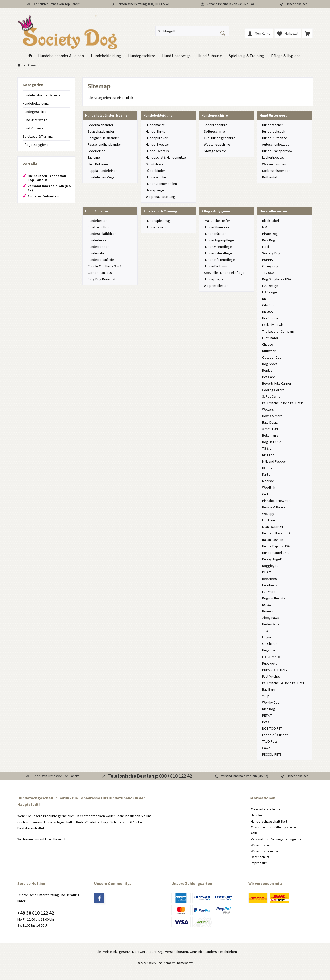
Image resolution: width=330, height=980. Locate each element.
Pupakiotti (270, 663)
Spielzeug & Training (38, 136)
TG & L (267, 448)
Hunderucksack (274, 131)
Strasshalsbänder (101, 131)
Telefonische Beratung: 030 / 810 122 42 (143, 4)
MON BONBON (272, 527)
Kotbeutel (270, 177)
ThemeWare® (184, 963)
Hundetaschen (273, 125)
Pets (266, 722)
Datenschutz (260, 857)
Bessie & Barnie (274, 507)
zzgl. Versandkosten (173, 952)
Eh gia (266, 637)
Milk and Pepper (274, 461)
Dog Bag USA (272, 442)
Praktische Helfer (217, 221)
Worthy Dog (271, 702)
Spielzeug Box (98, 227)
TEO (265, 631)
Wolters (268, 409)
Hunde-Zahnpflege (218, 253)
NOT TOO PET (272, 728)
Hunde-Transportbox (277, 151)
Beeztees (269, 579)
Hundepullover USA (276, 533)
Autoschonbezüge (276, 144)
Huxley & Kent (272, 624)
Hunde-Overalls (157, 151)
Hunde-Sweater (157, 144)
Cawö (266, 748)
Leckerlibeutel (273, 157)
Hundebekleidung (36, 103)
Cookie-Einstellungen (267, 809)
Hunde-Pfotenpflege (219, 260)
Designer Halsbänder (103, 138)
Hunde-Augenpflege (219, 240)
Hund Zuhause (33, 128)
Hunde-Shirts (155, 131)
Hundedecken (98, 240)
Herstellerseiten (273, 211)
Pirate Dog (270, 234)
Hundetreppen (99, 247)
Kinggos (268, 455)
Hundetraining (156, 227)
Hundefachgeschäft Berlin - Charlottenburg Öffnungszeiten (274, 824)
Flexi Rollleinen (99, 164)
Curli (265, 494)
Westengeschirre (217, 144)
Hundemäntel (156, 125)
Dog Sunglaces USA (277, 279)
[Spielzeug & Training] (246, 56)
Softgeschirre (214, 131)
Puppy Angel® (272, 559)
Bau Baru (269, 689)
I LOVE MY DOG (273, 657)
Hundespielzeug (158, 221)
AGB (254, 833)
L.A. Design (270, 286)
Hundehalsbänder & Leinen (42, 95)
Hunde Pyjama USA (276, 546)
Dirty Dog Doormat (101, 279)
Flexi (265, 247)
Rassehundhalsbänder (104, 144)
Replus (267, 370)
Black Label (270, 221)
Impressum (259, 863)
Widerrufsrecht (262, 845)
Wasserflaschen (274, 164)
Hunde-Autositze (275, 138)
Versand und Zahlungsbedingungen (277, 839)
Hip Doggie (270, 318)
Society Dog (271, 253)
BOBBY (267, 468)
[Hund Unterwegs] (176, 56)
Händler (257, 815)
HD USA (267, 312)
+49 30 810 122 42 (36, 913)
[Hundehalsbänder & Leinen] (61, 56)
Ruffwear (269, 351)
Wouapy (268, 514)
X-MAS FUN (270, 429)
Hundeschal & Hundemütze (166, 157)
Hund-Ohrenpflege (218, 247)
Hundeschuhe (156, 177)
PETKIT (267, 715)
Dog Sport (270, 364)
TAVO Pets (270, 741)
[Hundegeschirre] (142, 56)
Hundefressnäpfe (101, 260)
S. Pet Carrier (272, 396)
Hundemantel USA (275, 553)
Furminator (270, 338)
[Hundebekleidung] (106, 56)
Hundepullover (157, 138)
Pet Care (269, 377)
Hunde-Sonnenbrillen (161, 184)
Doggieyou (270, 566)
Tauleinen (95, 157)
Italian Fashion (273, 540)
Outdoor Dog (272, 357)
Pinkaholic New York (277, 501)
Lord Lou (268, 520)
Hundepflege (214, 279)
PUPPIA (267, 260)
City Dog (268, 305)
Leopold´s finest (275, 735)
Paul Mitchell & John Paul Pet (283, 683)
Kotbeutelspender (276, 171)
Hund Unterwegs (35, 120)
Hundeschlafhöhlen (102, 234)
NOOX (266, 605)
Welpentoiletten (216, 286)
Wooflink (269, 487)
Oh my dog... (271, 266)
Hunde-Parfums (215, 266)
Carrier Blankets (100, 273)
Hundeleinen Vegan (102, 177)
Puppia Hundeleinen (102, 171)
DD (264, 299)
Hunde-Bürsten (215, 234)
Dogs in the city (274, 598)
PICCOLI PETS (272, 754)
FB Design (269, 292)
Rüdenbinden (156, 171)
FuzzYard (269, 592)
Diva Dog (269, 240)
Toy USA (268, 273)
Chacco (268, 344)
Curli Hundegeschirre (220, 138)
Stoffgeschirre (215, 151)
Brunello (268, 611)
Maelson (268, 481)
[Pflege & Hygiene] (286, 56)
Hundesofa (96, 253)
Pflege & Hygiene (36, 145)
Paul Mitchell (271, 676)
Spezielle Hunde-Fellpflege (224, 273)
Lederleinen (97, 151)
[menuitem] (307, 33)
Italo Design (271, 422)
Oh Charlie (270, 644)
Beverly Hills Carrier (277, 383)
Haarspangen (156, 190)
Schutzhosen (156, 164)
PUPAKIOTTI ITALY (275, 670)
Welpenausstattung (160, 197)
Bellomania (270, 435)
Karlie (266, 474)
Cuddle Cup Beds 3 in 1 (105, 266)
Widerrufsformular (265, 851)
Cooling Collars (273, 390)
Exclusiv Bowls (273, 325)
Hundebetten (98, 221)
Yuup (266, 696)
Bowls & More (272, 416)
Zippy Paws (271, 618)
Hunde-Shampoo (216, 227)
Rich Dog (269, 709)
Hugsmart (269, 650)
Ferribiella (270, 585)
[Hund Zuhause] (210, 56)
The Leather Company (278, 331)
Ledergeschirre (216, 125)
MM (265, 227)
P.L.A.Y (266, 572)
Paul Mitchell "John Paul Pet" (283, 403)
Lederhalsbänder (100, 125)
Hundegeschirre (35, 112)
